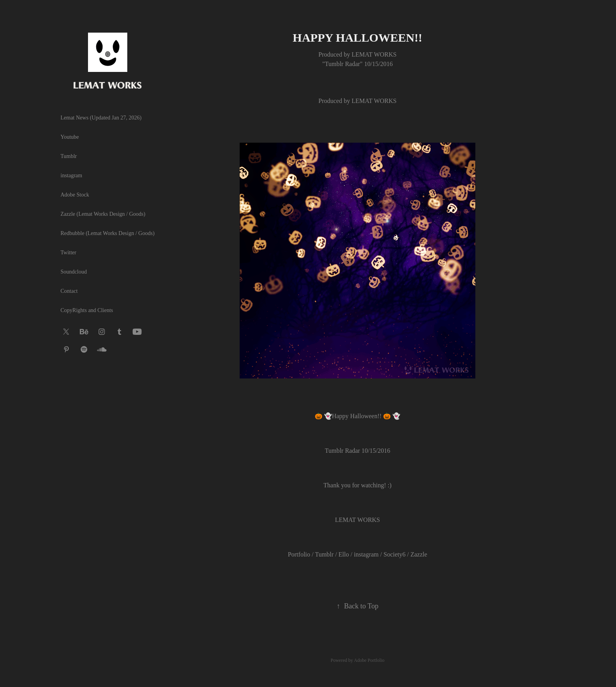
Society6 (394, 554)
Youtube (70, 137)
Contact (69, 291)
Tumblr (69, 156)
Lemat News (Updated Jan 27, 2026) (101, 118)
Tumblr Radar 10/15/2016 (358, 451)
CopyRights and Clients (87, 310)
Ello (344, 554)
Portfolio (299, 554)
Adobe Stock (75, 195)
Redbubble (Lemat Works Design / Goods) (107, 233)
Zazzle (419, 554)
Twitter (68, 253)
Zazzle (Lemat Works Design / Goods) (103, 214)
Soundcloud (74, 272)
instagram (71, 175)
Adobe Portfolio (369, 660)
